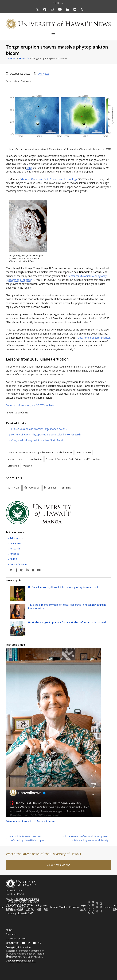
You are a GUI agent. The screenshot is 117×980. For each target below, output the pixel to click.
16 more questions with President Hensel (31, 821)
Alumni (14, 559)
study (29, 168)
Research (15, 548)
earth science (84, 452)
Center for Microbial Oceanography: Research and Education (40, 452)
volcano (28, 466)
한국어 (101, 907)
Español (108, 907)
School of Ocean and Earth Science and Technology (48, 179)
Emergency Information (18, 947)
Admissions (16, 538)
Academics (16, 543)
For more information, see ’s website (30, 405)
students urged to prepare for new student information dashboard (67, 622)
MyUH (9, 956)
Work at (12, 960)
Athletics (14, 554)
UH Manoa (13, 466)
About (9, 930)
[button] (58, 35)
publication (36, 459)
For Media (11, 952)
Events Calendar (19, 564)
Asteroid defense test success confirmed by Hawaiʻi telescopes (25, 839)
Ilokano (54, 907)
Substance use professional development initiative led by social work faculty (83, 839)
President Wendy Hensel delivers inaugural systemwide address (65, 587)
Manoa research (16, 459)
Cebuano (74, 907)
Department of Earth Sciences (94, 338)
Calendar (11, 934)
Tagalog (63, 907)
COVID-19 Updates (16, 938)
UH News (44, 74)
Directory (11, 943)
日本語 (97, 907)
